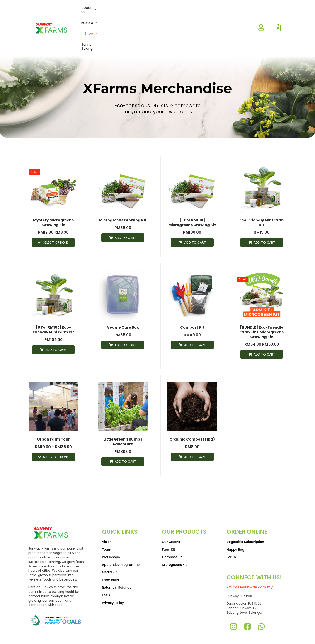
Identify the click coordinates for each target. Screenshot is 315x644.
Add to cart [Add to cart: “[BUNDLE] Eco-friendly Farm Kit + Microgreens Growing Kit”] (264, 323)
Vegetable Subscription (245, 517)
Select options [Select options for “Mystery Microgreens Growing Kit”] (56, 211)
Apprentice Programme (121, 540)
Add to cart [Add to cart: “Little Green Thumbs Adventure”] (125, 431)
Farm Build (110, 555)
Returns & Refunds (117, 562)
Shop (211, 13)
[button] (161, 13)
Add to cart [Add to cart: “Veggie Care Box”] (125, 314)
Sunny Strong (238, 13)
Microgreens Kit (174, 540)
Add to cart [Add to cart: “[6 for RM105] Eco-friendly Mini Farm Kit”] (56, 319)
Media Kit (109, 547)
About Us (161, 13)
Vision (107, 517)
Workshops (111, 532)
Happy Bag (235, 524)
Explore (188, 13)
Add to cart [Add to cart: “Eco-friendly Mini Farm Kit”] (264, 211)
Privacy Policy (113, 578)
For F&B (233, 532)
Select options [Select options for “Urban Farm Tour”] (56, 426)
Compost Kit (172, 532)
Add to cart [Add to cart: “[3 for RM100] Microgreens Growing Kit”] (195, 211)
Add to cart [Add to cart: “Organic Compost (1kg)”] (195, 426)
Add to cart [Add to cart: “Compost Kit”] (195, 314)
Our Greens (171, 517)
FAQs (106, 570)
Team (107, 524)
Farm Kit (169, 524)
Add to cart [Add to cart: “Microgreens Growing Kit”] (125, 207)
